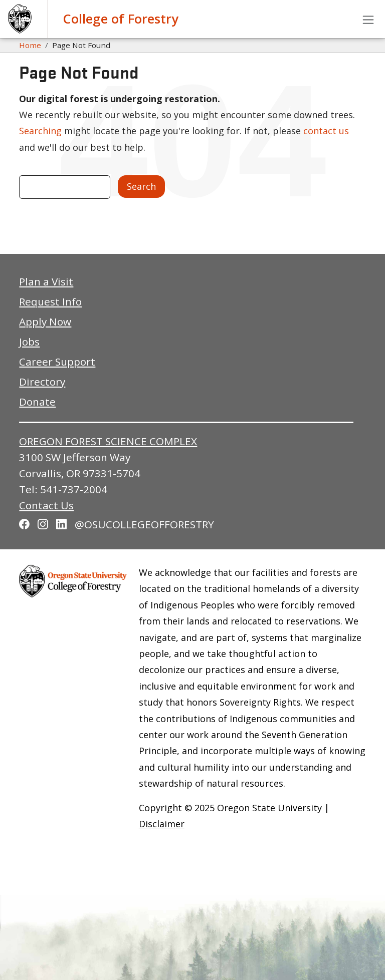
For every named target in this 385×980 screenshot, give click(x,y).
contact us (326, 131)
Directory (42, 382)
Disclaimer (162, 824)
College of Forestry (121, 19)
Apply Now (45, 321)
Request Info (50, 301)
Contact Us (46, 505)
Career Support (57, 362)
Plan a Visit (46, 281)
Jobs (29, 342)
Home (30, 45)
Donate (37, 402)
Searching (40, 131)
